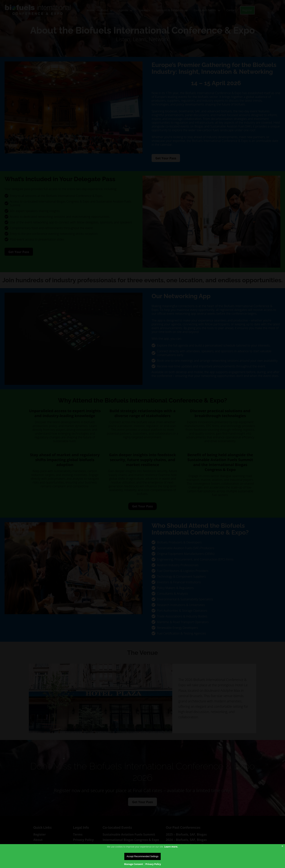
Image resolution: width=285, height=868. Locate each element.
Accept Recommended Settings (142, 856)
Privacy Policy (153, 864)
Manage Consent (134, 864)
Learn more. (171, 847)
